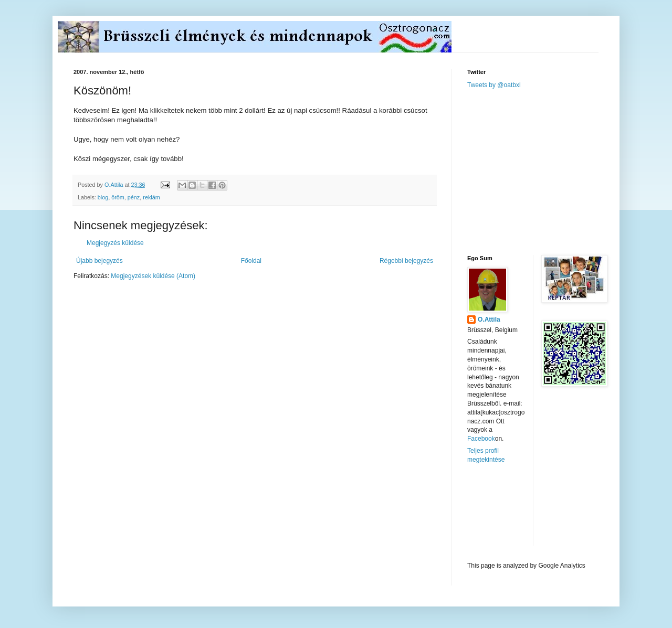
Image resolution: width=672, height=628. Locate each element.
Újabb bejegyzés (99, 261)
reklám (151, 197)
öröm (118, 197)
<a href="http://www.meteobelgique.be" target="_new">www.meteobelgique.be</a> (512, 513)
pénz (134, 197)
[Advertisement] (546, 171)
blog (103, 197)
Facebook (481, 439)
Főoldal (251, 261)
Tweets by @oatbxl (494, 85)
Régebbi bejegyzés (406, 261)
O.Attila (489, 320)
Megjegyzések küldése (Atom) (153, 276)
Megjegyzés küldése (115, 243)
